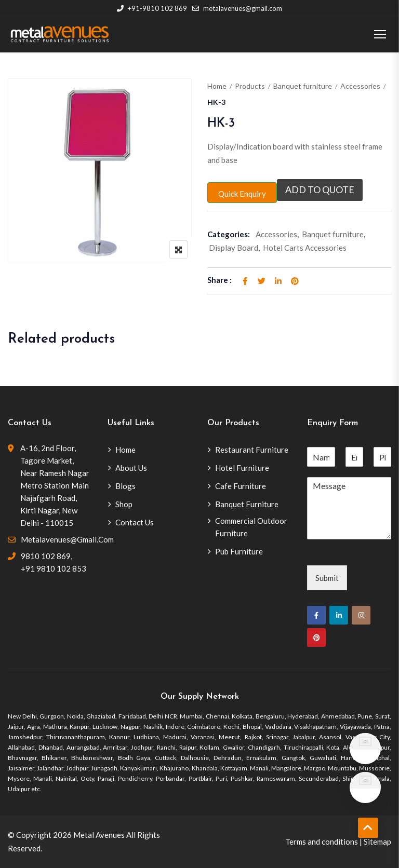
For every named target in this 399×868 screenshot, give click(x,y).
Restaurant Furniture (252, 450)
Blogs (125, 486)
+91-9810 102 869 (152, 8)
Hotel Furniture (242, 468)
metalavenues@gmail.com (237, 8)
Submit (327, 578)
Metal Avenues (99, 835)
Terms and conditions (322, 842)
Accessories (360, 86)
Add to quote (320, 190)
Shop (124, 504)
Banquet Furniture (247, 504)
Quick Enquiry (242, 194)
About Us (131, 468)
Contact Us (135, 522)
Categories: (229, 234)
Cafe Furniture (241, 486)
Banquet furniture (303, 86)
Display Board (234, 248)
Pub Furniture (239, 551)
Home (217, 86)
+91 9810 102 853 (54, 568)
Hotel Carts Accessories (305, 248)
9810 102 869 (46, 556)
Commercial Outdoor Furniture (251, 527)
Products (250, 86)
